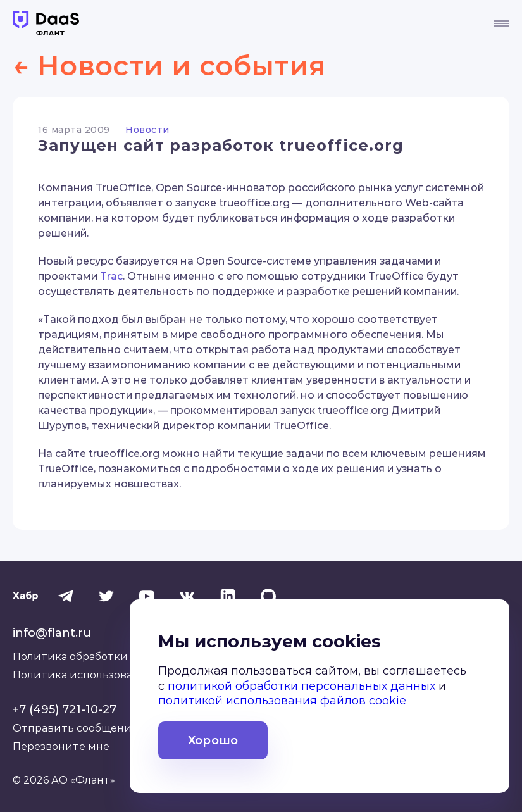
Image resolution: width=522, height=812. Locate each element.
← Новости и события (187, 65)
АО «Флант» (83, 779)
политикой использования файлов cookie (282, 704)
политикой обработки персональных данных (301, 689)
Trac (111, 276)
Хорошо (213, 743)
